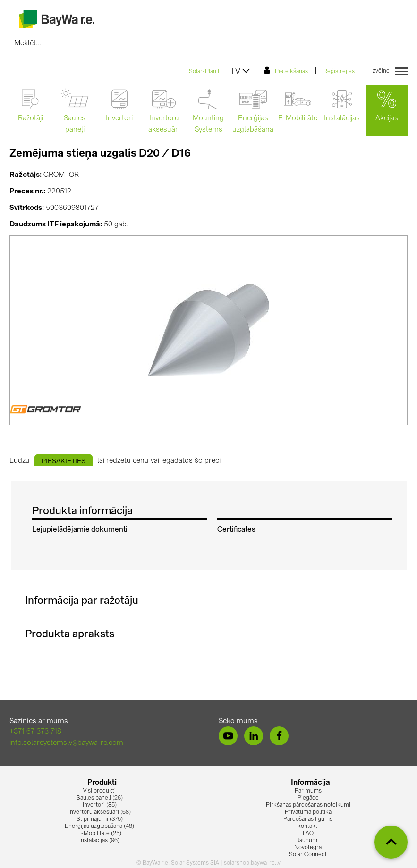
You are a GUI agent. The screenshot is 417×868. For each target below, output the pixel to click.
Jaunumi (308, 841)
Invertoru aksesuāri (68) (100, 812)
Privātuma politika (308, 812)
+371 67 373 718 (35, 732)
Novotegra (308, 848)
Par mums (308, 791)
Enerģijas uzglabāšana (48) (99, 826)
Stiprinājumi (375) (100, 819)
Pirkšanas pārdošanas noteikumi (308, 805)
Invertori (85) (100, 805)
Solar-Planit (204, 72)
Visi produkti (99, 791)
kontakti (308, 826)
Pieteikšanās (286, 70)
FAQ (308, 834)
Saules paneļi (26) (100, 798)
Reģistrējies (339, 72)
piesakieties (64, 461)
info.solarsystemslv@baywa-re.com (66, 743)
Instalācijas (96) (99, 841)
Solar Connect (308, 855)
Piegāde (308, 798)
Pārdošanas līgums (308, 819)
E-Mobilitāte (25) (99, 834)
